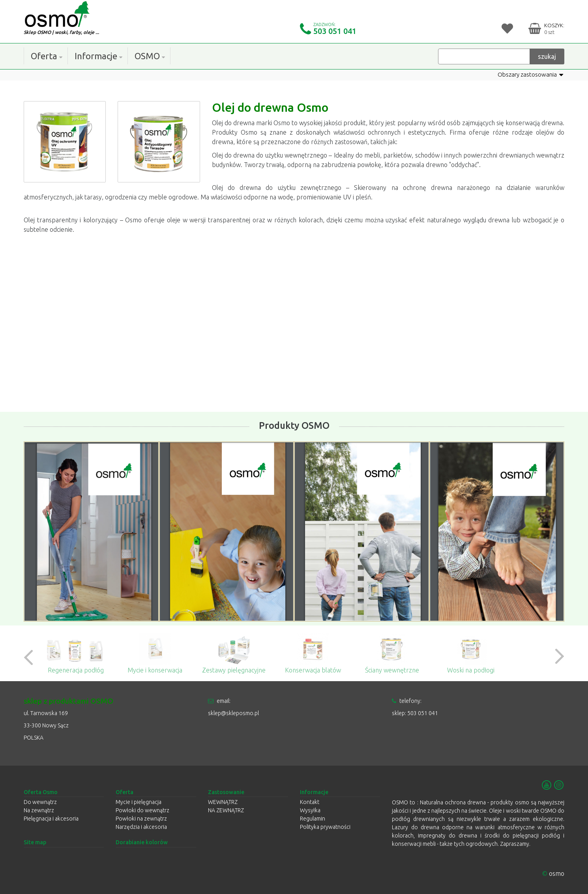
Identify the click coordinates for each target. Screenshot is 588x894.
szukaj (547, 56)
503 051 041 (335, 31)
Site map (35, 843)
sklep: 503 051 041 (415, 713)
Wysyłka (310, 811)
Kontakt (310, 802)
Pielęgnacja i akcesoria (51, 819)
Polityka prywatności (325, 827)
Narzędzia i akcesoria (141, 827)
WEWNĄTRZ (223, 802)
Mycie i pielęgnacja (139, 802)
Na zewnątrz (39, 811)
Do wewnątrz (40, 802)
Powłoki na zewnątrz (141, 819)
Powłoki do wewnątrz (142, 811)
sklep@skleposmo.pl (233, 713)
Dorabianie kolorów (142, 843)
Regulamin (313, 819)
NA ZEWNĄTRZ (226, 811)
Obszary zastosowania (529, 75)
